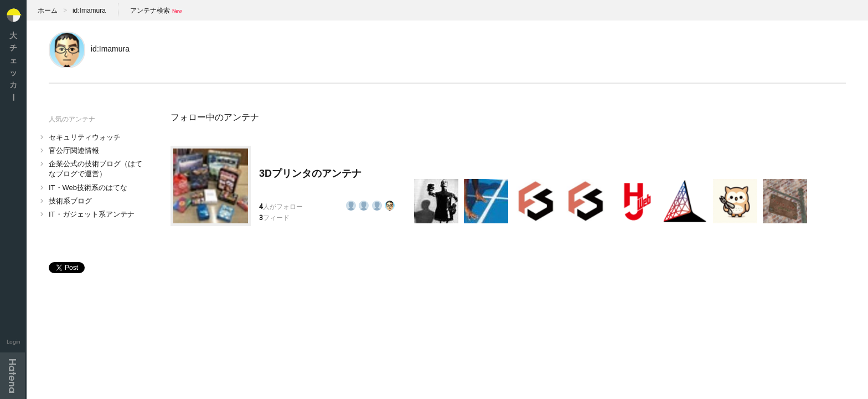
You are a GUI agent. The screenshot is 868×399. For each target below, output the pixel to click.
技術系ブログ (70, 201)
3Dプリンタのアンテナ (310, 173)
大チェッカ (13, 66)
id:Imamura (89, 11)
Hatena (12, 376)
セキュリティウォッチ (85, 137)
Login (14, 342)
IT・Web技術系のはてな (88, 188)
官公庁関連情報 (74, 150)
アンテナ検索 (150, 11)
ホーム (48, 11)
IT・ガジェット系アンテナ (92, 214)
